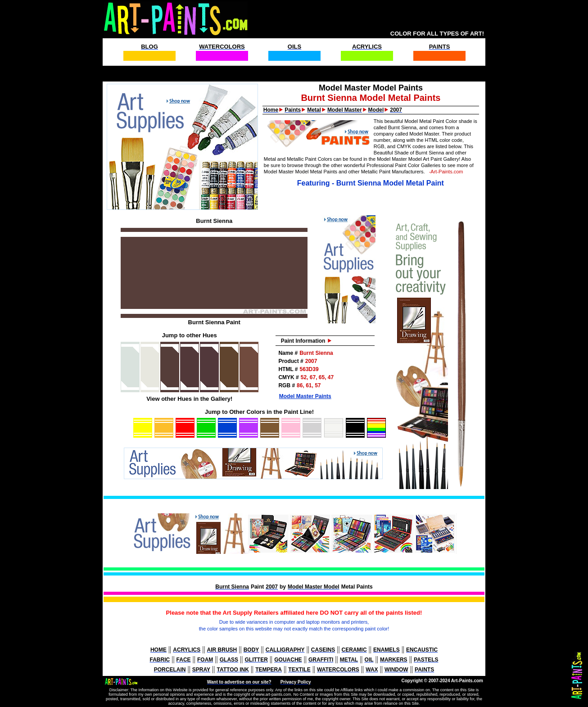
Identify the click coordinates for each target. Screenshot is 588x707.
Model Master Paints (305, 396)
